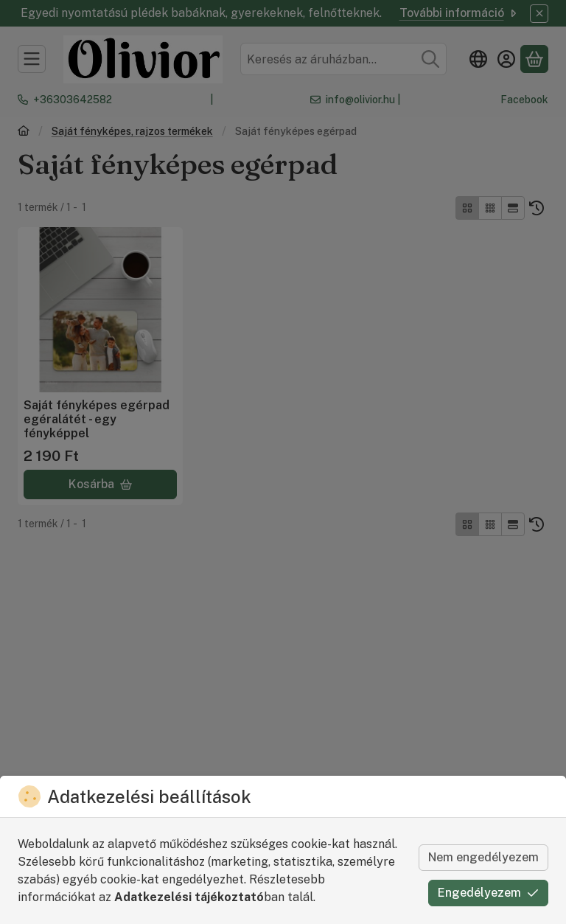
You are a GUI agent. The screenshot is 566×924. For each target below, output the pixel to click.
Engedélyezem (488, 893)
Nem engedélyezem (483, 857)
